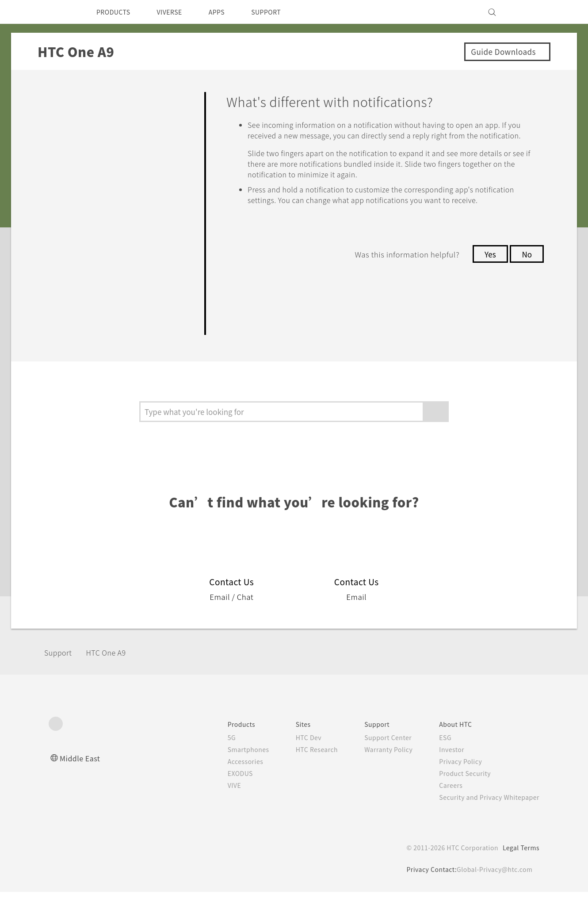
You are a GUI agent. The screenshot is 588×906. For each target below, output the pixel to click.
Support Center (379, 752)
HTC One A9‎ (114, 666)
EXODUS (224, 787)
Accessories (229, 775)
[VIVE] (527, 12)
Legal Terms (519, 862)
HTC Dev (295, 752)
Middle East (82, 772)
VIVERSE (177, 12)
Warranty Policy (379, 764)
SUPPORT (281, 12)
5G (213, 752)
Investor (445, 764)
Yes (488, 275)
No (526, 275)
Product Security (459, 787)
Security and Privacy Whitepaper (486, 811)
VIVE (217, 799)
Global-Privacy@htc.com (493, 883)
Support (61, 666)
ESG (439, 752)
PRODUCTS (116, 12)
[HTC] (59, 12)
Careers (444, 799)
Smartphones (231, 764)
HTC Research (303, 764)
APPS (228, 12)
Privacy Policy (454, 775)
